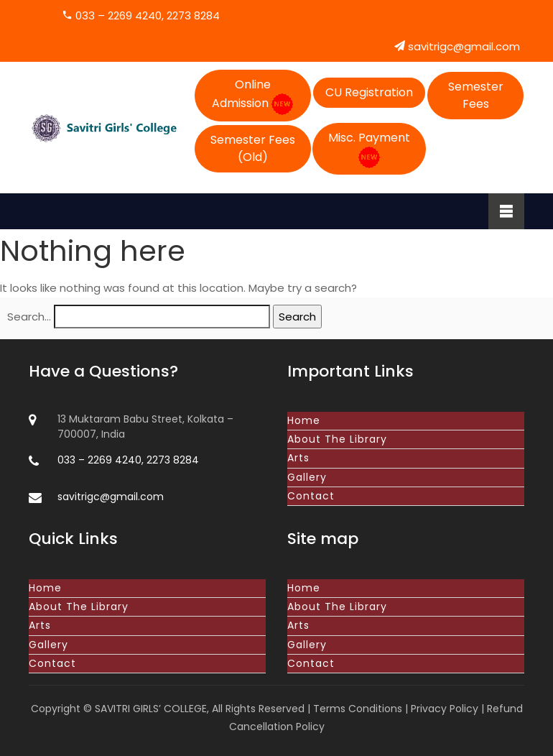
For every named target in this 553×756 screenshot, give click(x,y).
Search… (29, 317)
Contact (311, 496)
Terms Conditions (358, 709)
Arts (298, 458)
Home (304, 420)
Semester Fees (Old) (253, 148)
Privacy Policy (445, 709)
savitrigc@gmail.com (457, 46)
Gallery (307, 477)
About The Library (337, 439)
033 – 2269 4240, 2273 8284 (141, 15)
